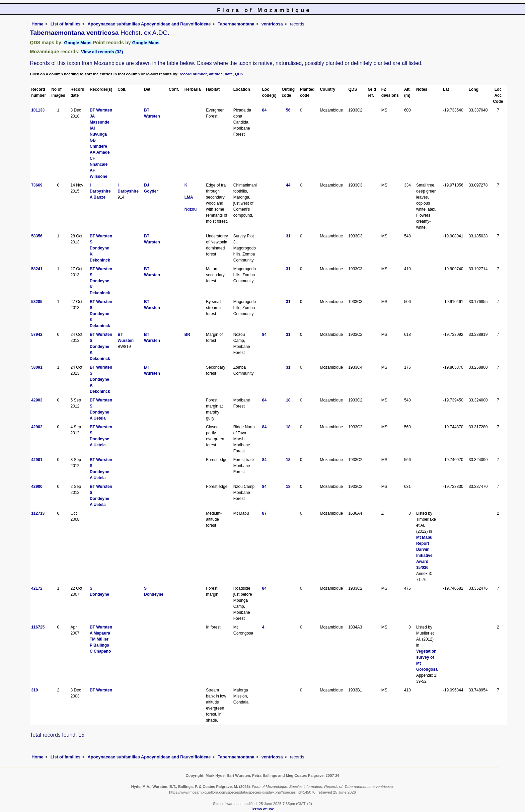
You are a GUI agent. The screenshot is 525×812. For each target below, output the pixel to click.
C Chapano (100, 651)
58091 (37, 367)
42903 (37, 400)
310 (34, 690)
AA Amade (100, 152)
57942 (37, 335)
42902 (37, 427)
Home (37, 24)
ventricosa (272, 24)
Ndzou (191, 209)
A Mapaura (100, 633)
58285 (37, 302)
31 (288, 236)
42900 (37, 487)
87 (264, 513)
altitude (216, 74)
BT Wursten (101, 110)
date (229, 74)
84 (264, 110)
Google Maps (78, 43)
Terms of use (263, 809)
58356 (37, 236)
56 (288, 110)
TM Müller (99, 639)
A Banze (98, 197)
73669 (37, 185)
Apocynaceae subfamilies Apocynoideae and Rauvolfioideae (149, 24)
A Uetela (98, 418)
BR (187, 335)
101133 (38, 110)
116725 (38, 627)
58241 (37, 269)
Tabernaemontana (236, 24)
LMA (189, 197)
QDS (239, 74)
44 (288, 185)
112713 (38, 513)
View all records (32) (102, 52)
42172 (37, 588)
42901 (37, 460)
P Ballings (99, 645)
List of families (66, 24)
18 (288, 400)
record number (193, 74)
